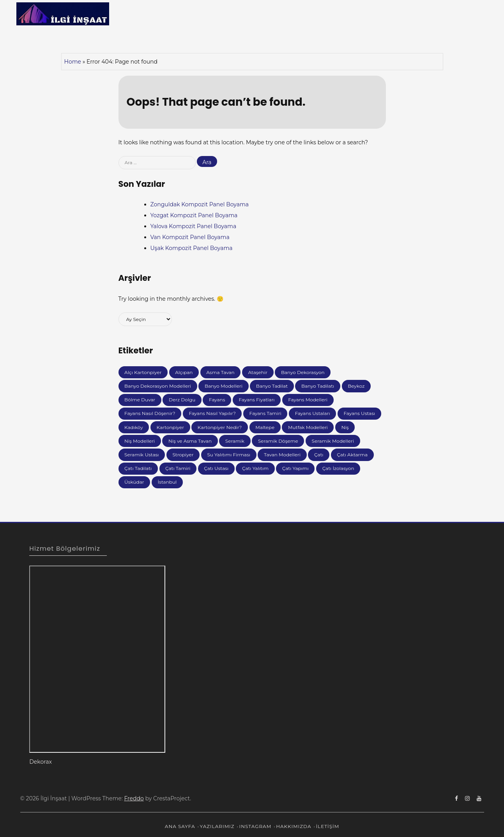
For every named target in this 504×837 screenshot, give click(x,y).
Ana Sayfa (310, 15)
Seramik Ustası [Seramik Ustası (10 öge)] (141, 455)
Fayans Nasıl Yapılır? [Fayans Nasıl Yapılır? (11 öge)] (212, 413)
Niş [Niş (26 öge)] (345, 427)
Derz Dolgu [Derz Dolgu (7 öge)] (182, 400)
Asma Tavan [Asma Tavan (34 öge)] (220, 372)
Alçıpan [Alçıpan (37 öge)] (184, 372)
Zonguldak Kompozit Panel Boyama (200, 204)
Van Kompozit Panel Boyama (190, 237)
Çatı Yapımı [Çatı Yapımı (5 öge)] (295, 468)
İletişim (472, 15)
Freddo (134, 798)
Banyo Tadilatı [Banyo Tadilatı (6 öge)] (318, 386)
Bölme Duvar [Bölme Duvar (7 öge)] (140, 400)
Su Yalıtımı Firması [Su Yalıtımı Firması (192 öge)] (229, 455)
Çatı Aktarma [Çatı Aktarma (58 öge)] (352, 455)
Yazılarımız (350, 15)
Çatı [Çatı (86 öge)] (319, 455)
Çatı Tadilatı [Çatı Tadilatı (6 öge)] (138, 468)
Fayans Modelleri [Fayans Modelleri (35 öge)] (308, 400)
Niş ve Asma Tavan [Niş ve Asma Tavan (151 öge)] (190, 441)
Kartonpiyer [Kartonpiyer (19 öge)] (170, 427)
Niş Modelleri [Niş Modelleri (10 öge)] (140, 441)
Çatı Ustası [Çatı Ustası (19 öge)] (216, 468)
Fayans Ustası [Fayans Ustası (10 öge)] (359, 413)
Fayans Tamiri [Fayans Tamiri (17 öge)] (265, 413)
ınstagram (395, 15)
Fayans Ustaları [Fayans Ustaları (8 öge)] (313, 413)
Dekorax (41, 762)
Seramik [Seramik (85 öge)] (235, 441)
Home (73, 62)
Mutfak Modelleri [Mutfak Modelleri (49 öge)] (308, 427)
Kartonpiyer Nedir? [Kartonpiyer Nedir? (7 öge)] (220, 427)
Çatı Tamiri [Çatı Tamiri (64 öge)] (178, 468)
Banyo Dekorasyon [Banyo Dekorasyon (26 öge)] (303, 372)
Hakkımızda (436, 15)
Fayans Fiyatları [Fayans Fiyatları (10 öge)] (256, 400)
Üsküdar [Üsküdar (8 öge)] (134, 482)
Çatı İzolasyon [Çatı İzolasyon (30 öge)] (338, 468)
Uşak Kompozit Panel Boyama (192, 248)
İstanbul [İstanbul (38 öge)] (167, 482)
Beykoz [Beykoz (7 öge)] (356, 386)
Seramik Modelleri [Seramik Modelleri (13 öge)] (333, 441)
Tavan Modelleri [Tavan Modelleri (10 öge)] (282, 455)
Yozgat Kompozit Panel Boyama (194, 215)
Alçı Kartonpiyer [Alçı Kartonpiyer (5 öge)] (143, 372)
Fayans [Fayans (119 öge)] (217, 400)
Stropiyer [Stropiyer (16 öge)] (183, 455)
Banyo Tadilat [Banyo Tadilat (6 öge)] (272, 386)
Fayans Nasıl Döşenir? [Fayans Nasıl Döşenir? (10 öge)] (150, 413)
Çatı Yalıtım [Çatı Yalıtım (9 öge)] (255, 468)
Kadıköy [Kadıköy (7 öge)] (134, 427)
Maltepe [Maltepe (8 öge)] (265, 427)
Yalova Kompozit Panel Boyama (194, 226)
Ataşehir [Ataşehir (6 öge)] (258, 372)
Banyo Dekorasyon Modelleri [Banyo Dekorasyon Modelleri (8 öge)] (158, 386)
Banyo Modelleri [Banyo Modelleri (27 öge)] (224, 386)
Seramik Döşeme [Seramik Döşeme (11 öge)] (278, 441)
